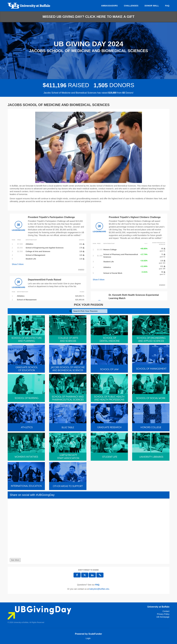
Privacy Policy (163, 614)
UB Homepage (163, 617)
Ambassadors (110, 6)
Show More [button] (18, 264)
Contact (166, 611)
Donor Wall (152, 6)
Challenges (131, 6)
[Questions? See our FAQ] (97, 585)
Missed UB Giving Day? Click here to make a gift (89, 17)
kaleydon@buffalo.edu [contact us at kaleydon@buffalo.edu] (99, 589)
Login (88, 638)
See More (15, 560)
